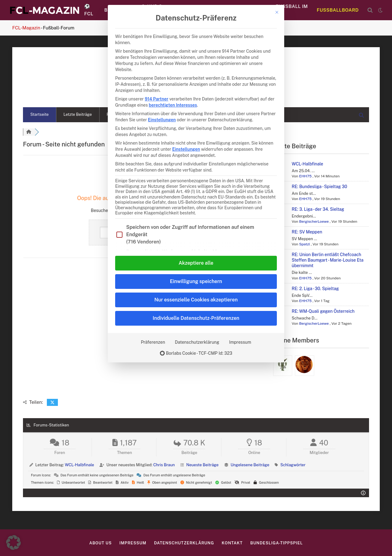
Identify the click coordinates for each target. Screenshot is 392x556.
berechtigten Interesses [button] (173, 105)
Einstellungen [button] (162, 120)
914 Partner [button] (157, 99)
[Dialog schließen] (277, 12)
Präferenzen (153, 342)
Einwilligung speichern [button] (196, 281)
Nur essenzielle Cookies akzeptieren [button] (196, 300)
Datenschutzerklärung (197, 342)
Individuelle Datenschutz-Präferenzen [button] (196, 318)
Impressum (240, 342)
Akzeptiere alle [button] (196, 263)
